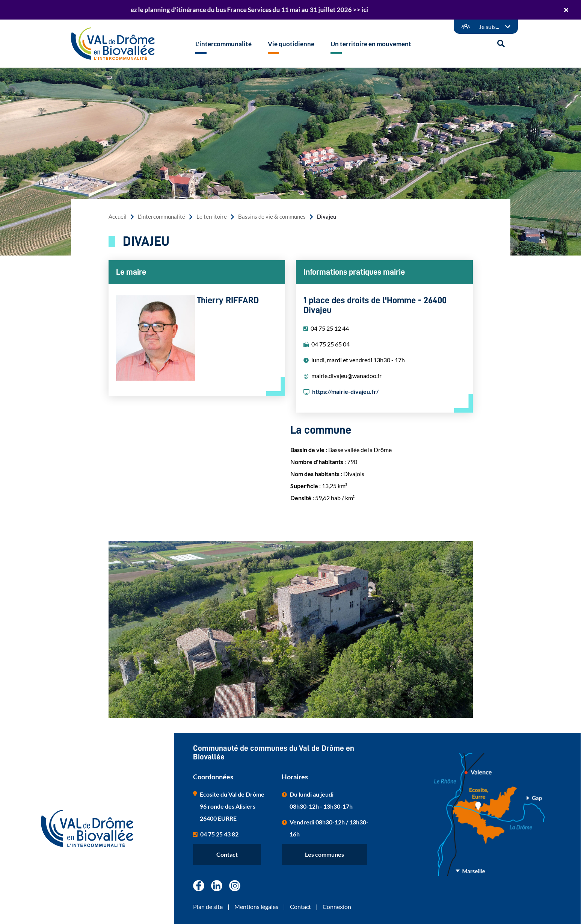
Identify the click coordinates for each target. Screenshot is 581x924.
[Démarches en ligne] (486, 27)
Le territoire (212, 217)
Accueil (118, 217)
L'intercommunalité (161, 217)
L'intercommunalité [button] (223, 44)
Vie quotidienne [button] (291, 44)
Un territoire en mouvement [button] (371, 44)
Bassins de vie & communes (272, 217)
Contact (227, 854)
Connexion (337, 907)
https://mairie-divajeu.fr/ (345, 391)
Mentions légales (256, 907)
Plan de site (208, 907)
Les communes (324, 854)
